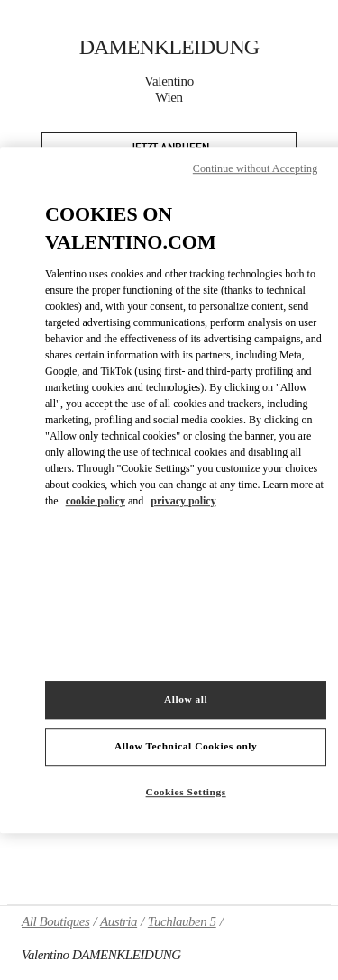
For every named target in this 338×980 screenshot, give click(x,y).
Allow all (186, 699)
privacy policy (183, 501)
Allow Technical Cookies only (186, 746)
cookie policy (96, 501)
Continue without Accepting (255, 168)
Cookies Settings (186, 792)
